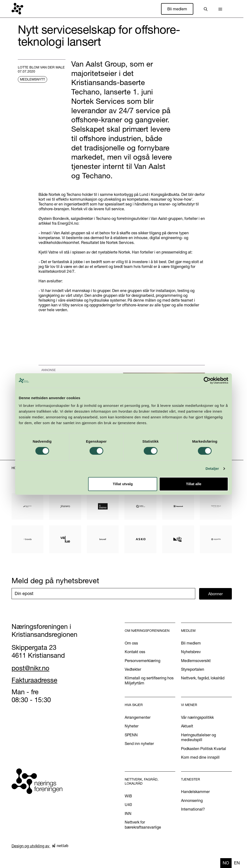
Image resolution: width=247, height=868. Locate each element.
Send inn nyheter (139, 744)
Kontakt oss (135, 652)
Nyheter (132, 726)
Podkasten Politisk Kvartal (204, 749)
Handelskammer (195, 792)
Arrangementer (138, 717)
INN (128, 813)
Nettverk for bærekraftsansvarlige (143, 825)
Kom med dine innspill (200, 757)
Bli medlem (177, 9)
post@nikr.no (30, 668)
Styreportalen (193, 669)
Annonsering (192, 800)
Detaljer (212, 468)
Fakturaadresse (34, 680)
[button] (220, 9)
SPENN (131, 735)
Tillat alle (194, 484)
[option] (237, 863)
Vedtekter (133, 669)
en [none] (237, 863)
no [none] (226, 863)
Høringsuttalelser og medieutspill (198, 737)
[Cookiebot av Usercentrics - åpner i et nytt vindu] (207, 380)
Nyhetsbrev (191, 652)
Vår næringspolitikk (197, 717)
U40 (128, 805)
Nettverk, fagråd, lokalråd (203, 678)
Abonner (215, 594)
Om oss (131, 643)
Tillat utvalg (123, 484)
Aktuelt (187, 726)
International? (193, 809)
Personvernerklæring (143, 661)
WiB (128, 796)
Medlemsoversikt (196, 661)
